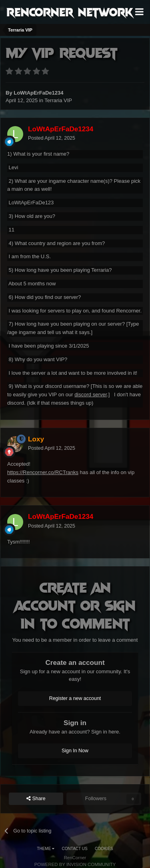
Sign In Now (75, 751)
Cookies (104, 849)
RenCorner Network (70, 12)
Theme (46, 849)
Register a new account (75, 698)
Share (36, 799)
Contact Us (75, 849)
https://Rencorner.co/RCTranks (43, 472)
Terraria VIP (58, 100)
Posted (52, 138)
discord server (91, 394)
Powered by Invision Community (75, 864)
